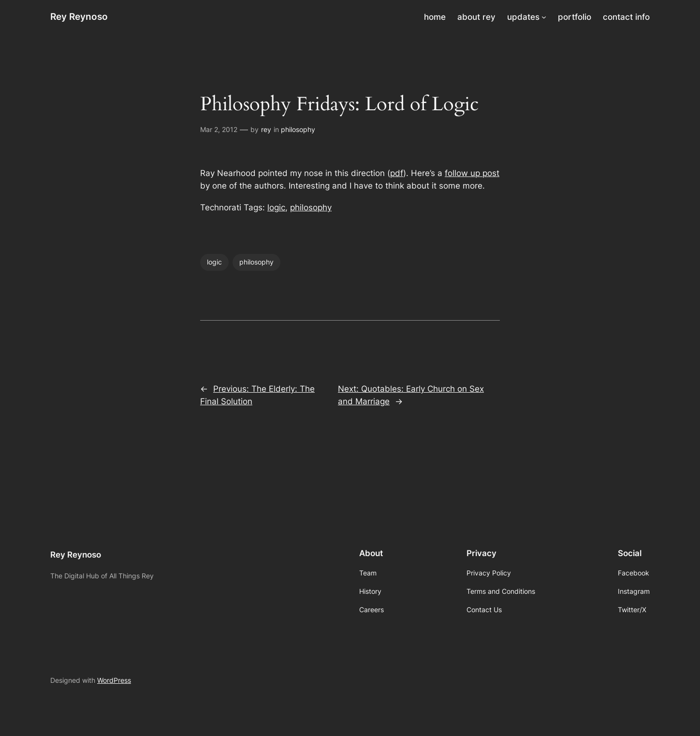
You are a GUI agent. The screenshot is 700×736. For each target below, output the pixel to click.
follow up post (472, 173)
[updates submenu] (544, 17)
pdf (397, 173)
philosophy (298, 129)
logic (276, 207)
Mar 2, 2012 (219, 129)
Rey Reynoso (79, 16)
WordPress (114, 680)
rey (266, 129)
